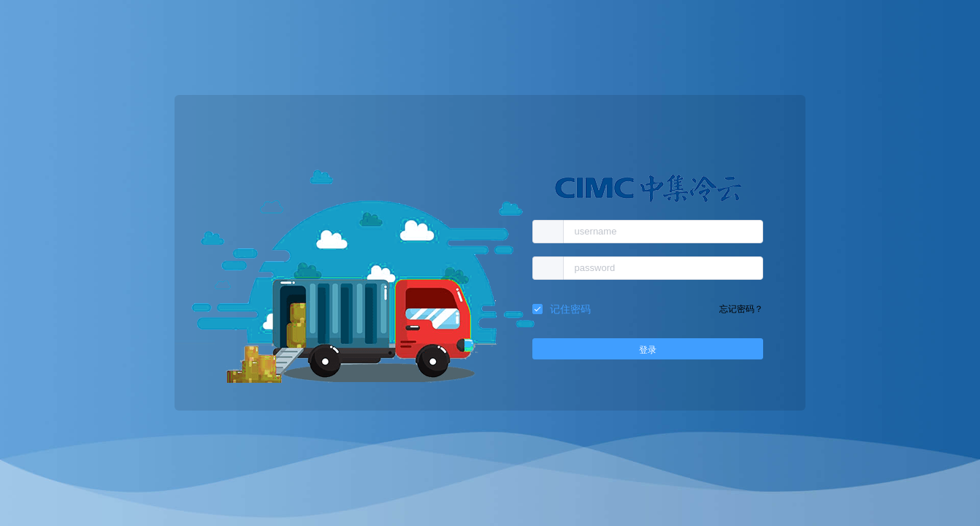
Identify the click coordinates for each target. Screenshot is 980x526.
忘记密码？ (741, 309)
